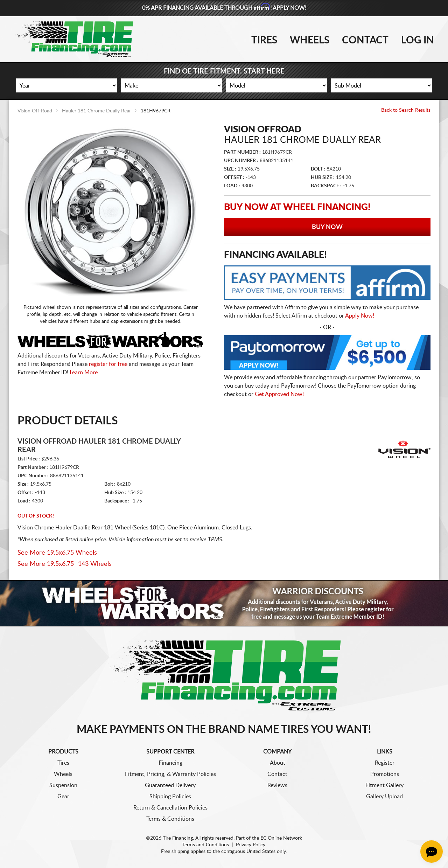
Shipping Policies (170, 797)
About (278, 763)
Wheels (310, 40)
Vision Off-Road (35, 111)
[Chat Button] (432, 852)
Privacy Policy (251, 845)
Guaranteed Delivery (170, 785)
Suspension (63, 785)
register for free (108, 364)
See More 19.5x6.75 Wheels (57, 553)
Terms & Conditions (170, 819)
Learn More (84, 373)
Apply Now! (360, 316)
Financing (170, 763)
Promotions (385, 774)
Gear (63, 797)
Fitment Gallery (384, 785)
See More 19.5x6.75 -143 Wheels (65, 564)
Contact (365, 40)
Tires (264, 40)
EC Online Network (281, 838)
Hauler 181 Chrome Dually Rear (96, 111)
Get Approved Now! (279, 394)
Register (385, 763)
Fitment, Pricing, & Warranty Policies (170, 774)
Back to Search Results (406, 110)
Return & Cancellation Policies (170, 808)
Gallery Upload (384, 797)
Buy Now (327, 227)
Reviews (277, 785)
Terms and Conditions (206, 845)
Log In (418, 40)
